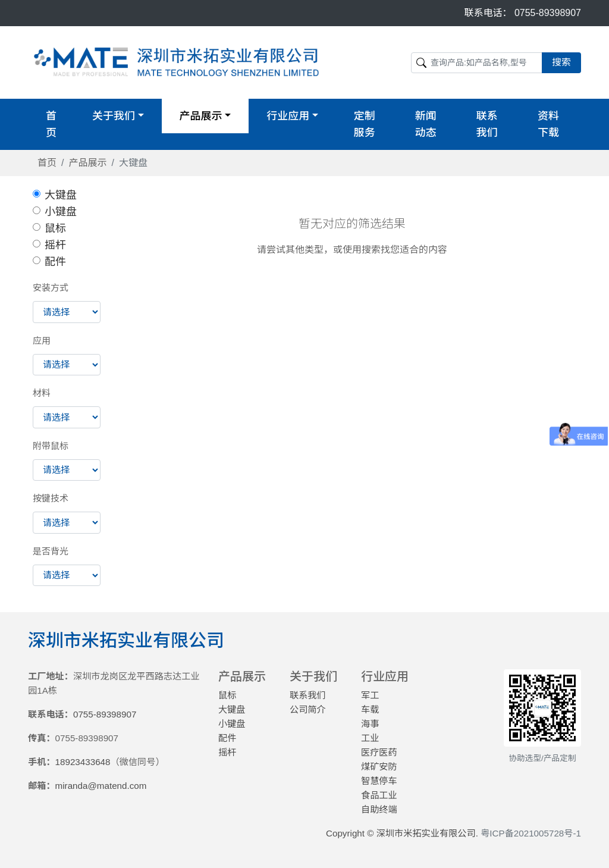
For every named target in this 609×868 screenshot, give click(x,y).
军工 (370, 695)
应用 (42, 341)
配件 (55, 262)
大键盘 (61, 195)
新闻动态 (426, 124)
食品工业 (379, 795)
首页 (51, 124)
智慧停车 (379, 781)
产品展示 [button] (201, 116)
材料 (42, 393)
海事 (370, 724)
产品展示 (87, 163)
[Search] (477, 63)
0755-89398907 (548, 13)
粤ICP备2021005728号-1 (531, 833)
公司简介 (308, 709)
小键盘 (61, 212)
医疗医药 (379, 752)
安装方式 (51, 288)
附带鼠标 (51, 446)
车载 (370, 709)
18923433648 (83, 762)
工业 (370, 738)
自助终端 (379, 809)
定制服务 (365, 124)
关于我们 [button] (114, 116)
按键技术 (51, 498)
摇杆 (55, 245)
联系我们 (487, 124)
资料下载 (548, 124)
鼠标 (55, 228)
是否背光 (51, 551)
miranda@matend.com (101, 786)
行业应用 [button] (288, 116)
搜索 (561, 62)
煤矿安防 (379, 767)
